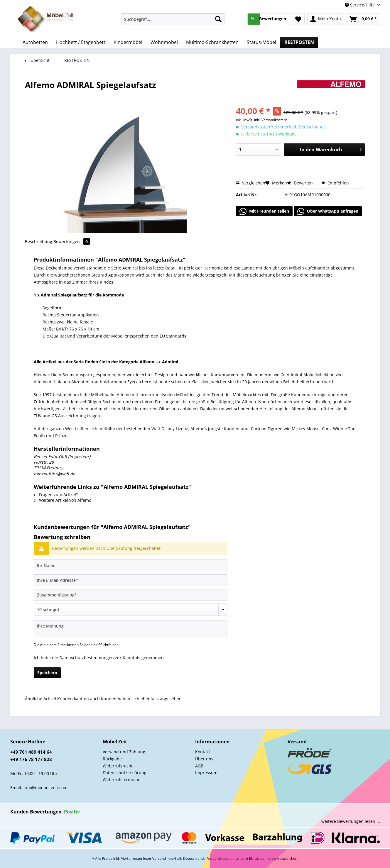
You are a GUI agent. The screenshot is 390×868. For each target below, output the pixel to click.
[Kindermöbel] (128, 42)
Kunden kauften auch (78, 699)
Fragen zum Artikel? (56, 495)
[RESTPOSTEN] (299, 42)
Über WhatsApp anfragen (328, 211)
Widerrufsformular (121, 780)
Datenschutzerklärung (125, 773)
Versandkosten (219, 858)
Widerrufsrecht (118, 766)
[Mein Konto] (326, 19)
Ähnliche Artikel (40, 699)
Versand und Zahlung (124, 752)
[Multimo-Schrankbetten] (212, 42)
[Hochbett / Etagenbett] (81, 42)
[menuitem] (173, 22)
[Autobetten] (35, 42)
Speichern (47, 673)
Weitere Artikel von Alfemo (63, 500)
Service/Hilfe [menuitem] (360, 5)
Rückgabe (112, 759)
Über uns (204, 759)
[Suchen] (218, 19)
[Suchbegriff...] (173, 19)
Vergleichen (251, 183)
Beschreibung (39, 241)
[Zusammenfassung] (131, 595)
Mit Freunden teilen (264, 211)
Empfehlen (335, 183)
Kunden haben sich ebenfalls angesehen (141, 699)
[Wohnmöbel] (164, 42)
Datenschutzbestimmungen (87, 658)
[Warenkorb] (363, 19)
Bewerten (300, 183)
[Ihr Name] (131, 565)
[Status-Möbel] (261, 42)
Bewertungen (72, 241)
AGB (199, 766)
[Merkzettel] (298, 19)
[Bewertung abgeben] (131, 610)
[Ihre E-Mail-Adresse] (131, 580)
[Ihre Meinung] (131, 629)
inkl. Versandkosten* (271, 120)
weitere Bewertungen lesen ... (351, 821)
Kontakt (203, 752)
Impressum (206, 773)
